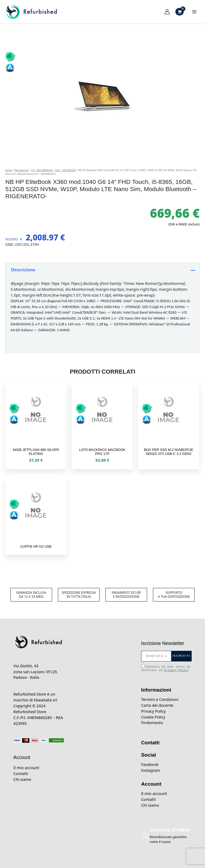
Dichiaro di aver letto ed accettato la (166, 668)
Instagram (151, 770)
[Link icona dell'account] (167, 12)
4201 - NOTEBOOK (65, 170)
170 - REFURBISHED (42, 170)
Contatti (21, 773)
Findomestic (152, 722)
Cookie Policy (153, 717)
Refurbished (21, 170)
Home (9, 170)
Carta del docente (157, 705)
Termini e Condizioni (160, 699)
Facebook (150, 764)
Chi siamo (22, 779)
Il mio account (26, 768)
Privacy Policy (176, 670)
